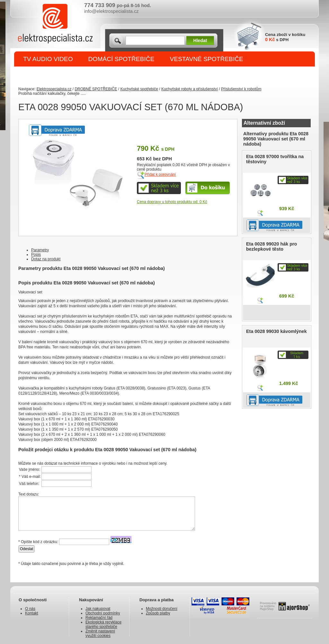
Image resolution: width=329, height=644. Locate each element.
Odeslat (27, 549)
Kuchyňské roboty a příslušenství (190, 89)
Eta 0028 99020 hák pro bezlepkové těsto (271, 246)
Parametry (40, 250)
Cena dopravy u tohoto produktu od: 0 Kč (172, 202)
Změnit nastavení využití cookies (100, 633)
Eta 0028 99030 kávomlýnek (276, 331)
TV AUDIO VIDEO (48, 59)
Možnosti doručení (162, 609)
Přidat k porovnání (160, 174)
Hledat (200, 40)
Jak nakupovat (98, 609)
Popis (36, 255)
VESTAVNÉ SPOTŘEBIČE (206, 59)
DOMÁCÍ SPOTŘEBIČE (121, 59)
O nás (30, 609)
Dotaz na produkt (46, 259)
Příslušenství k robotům (241, 89)
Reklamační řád (99, 618)
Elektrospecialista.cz (54, 89)
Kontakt (32, 613)
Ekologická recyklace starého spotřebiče (103, 624)
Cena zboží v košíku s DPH (285, 37)
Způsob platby (158, 613)
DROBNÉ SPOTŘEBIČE (57, 74)
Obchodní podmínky (103, 613)
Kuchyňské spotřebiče (139, 89)
